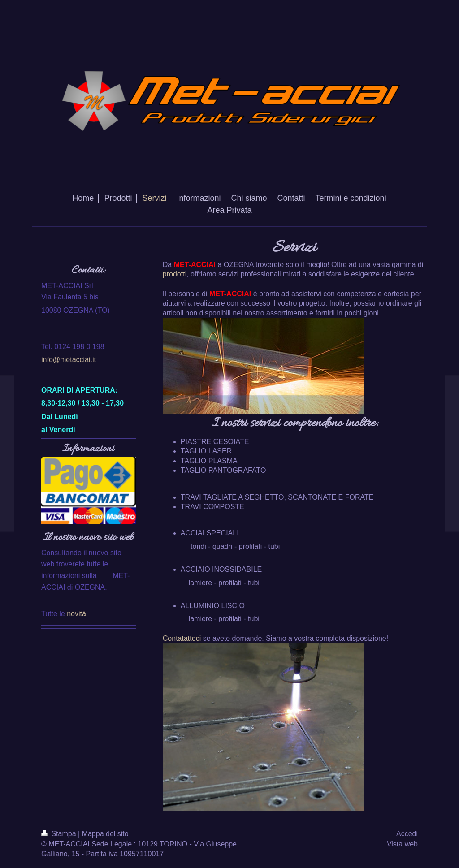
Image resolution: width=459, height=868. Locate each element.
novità (76, 614)
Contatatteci (182, 638)
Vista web (402, 844)
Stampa (60, 834)
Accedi (407, 834)
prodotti (175, 274)
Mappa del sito (105, 834)
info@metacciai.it (69, 360)
